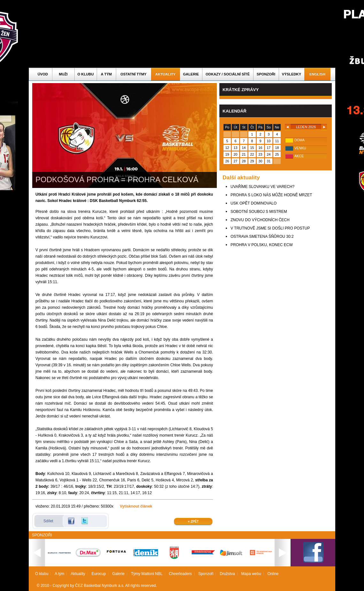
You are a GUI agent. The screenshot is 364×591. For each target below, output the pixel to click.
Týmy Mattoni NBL (147, 574)
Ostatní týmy (133, 74)
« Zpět (193, 521)
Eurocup (99, 574)
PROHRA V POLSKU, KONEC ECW (262, 245)
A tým (106, 74)
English (317, 74)
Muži (63, 74)
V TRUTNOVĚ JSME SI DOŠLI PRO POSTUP (270, 228)
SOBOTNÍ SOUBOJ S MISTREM (259, 212)
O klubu (86, 74)
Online (273, 574)
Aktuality (165, 74)
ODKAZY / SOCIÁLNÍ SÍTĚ (228, 74)
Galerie (191, 74)
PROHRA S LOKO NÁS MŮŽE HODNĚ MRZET (271, 195)
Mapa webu (251, 574)
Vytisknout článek (136, 506)
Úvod (43, 74)
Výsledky (292, 74)
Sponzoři (266, 74)
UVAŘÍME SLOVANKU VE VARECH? (262, 187)
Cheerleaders (180, 574)
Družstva (227, 574)
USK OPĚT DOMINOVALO (254, 203)
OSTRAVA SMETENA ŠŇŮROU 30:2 (262, 237)
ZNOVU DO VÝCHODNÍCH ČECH (260, 220)
